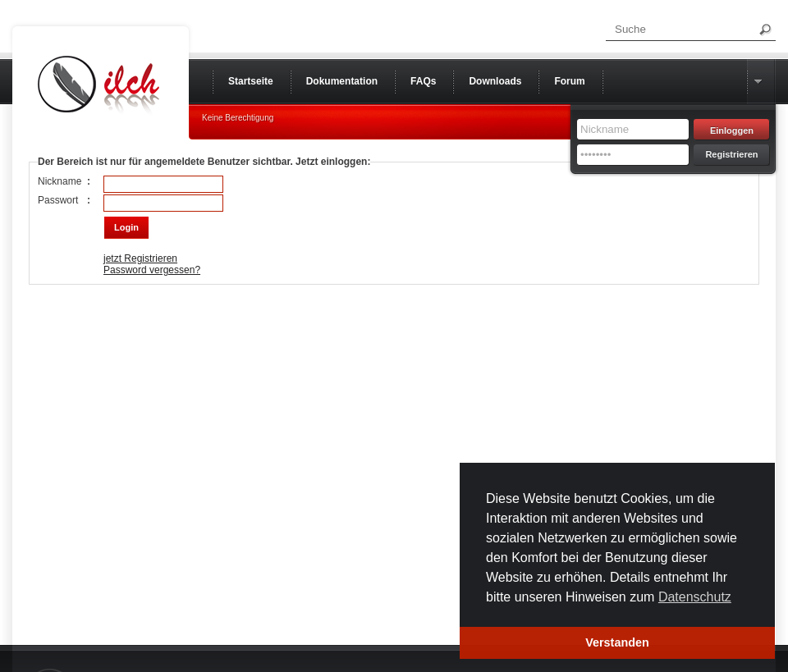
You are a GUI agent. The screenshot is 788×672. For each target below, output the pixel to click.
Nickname (60, 181)
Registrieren (731, 154)
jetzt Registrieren (140, 258)
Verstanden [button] (617, 642)
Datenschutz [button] (695, 597)
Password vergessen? (152, 270)
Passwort (58, 200)
